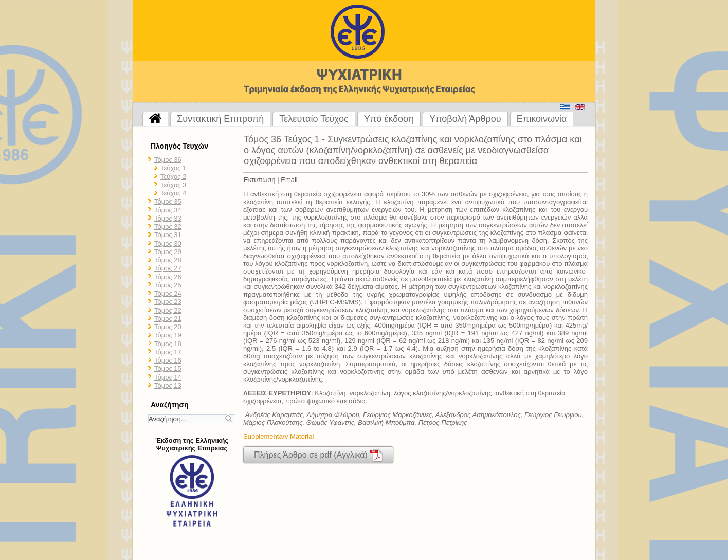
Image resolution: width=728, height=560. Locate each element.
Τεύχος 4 (173, 193)
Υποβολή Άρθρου (465, 119)
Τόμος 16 (168, 360)
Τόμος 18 (168, 344)
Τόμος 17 (168, 352)
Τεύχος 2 (173, 177)
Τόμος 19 (168, 335)
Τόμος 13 (168, 385)
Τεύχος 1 (173, 168)
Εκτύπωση (260, 180)
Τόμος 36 (168, 160)
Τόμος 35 (168, 201)
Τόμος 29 (168, 252)
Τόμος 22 (168, 310)
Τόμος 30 (168, 243)
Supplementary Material (278, 436)
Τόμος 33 (168, 218)
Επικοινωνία (542, 119)
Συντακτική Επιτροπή (220, 119)
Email (289, 180)
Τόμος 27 (168, 268)
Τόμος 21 (168, 319)
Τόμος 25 (168, 285)
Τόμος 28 (168, 260)
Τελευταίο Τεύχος (314, 119)
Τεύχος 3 (173, 185)
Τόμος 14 (168, 377)
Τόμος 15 (168, 368)
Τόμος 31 (168, 235)
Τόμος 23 (168, 302)
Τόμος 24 (168, 293)
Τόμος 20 (168, 327)
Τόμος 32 (168, 227)
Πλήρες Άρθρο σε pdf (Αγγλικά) (318, 455)
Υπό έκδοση (389, 119)
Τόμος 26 (168, 277)
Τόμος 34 (168, 210)
